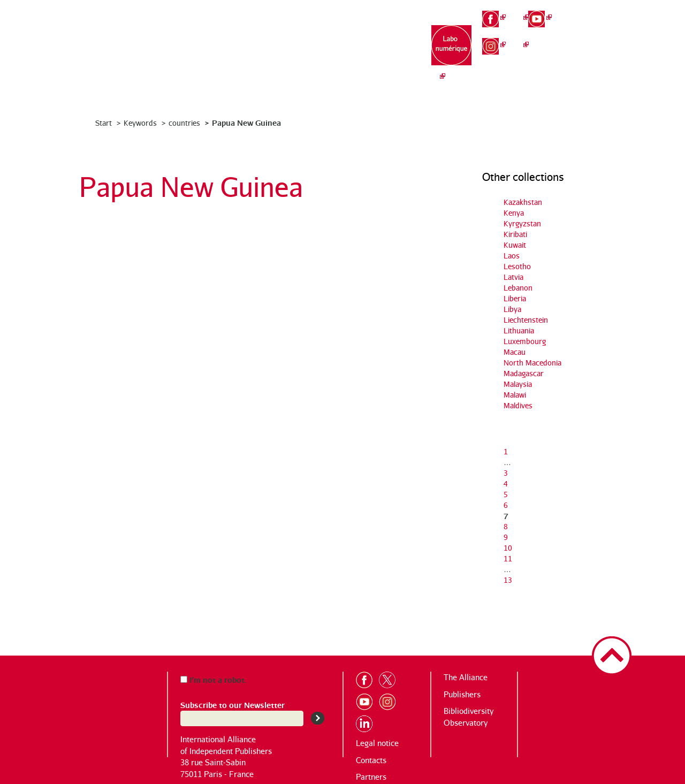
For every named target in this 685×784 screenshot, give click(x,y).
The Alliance (252, 43)
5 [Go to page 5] (506, 494)
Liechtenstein (526, 320)
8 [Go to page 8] (506, 526)
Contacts (371, 760)
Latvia (513, 277)
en (587, 30)
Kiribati (515, 234)
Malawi (515, 395)
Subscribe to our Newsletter (233, 705)
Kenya (514, 213)
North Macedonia (532, 363)
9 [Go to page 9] (506, 537)
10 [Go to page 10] (508, 548)
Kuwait (515, 245)
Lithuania (519, 330)
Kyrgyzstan (522, 223)
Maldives (518, 405)
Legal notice (377, 743)
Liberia (515, 298)
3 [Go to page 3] (506, 473)
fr (587, 12)
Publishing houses (319, 48)
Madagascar (524, 373)
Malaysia (518, 384)
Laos (512, 256)
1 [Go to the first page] (506, 451)
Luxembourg (525, 341)
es (587, 48)
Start (104, 123)
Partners (371, 777)
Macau (515, 352)
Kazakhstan (523, 202)
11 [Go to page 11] (508, 558)
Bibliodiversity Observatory (387, 48)
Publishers (462, 694)
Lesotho (517, 266)
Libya (512, 309)
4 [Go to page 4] (506, 484)
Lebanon (518, 288)
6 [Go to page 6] (506, 505)
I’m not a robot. (214, 679)
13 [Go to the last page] (508, 580)
